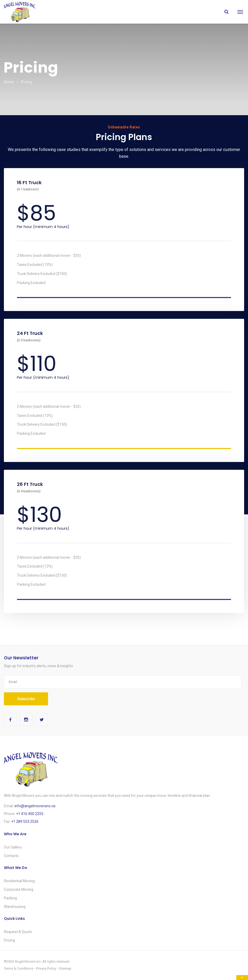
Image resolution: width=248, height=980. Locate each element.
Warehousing (15, 907)
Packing (10, 898)
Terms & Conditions (19, 968)
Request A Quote (18, 932)
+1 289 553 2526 (25, 822)
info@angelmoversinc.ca (35, 806)
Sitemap (65, 968)
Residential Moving (19, 881)
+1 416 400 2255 (30, 814)
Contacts (11, 856)
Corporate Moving (19, 889)
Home (9, 82)
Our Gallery (13, 847)
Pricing (9, 940)
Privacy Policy (46, 968)
